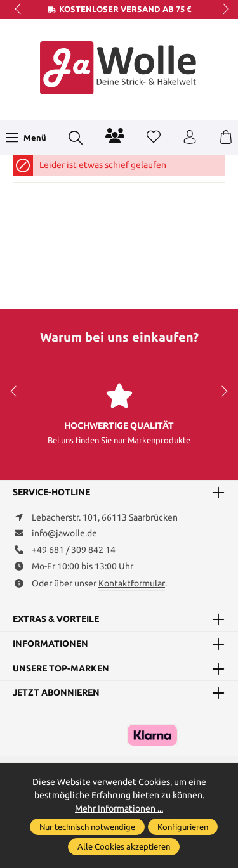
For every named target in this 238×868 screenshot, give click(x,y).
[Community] (115, 136)
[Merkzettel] (154, 138)
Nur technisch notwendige (87, 827)
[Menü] (26, 138)
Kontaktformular (132, 583)
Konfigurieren (183, 827)
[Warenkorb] (226, 138)
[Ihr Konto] (190, 138)
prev (19, 10)
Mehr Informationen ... (119, 808)
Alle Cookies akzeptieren (124, 846)
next (222, 10)
